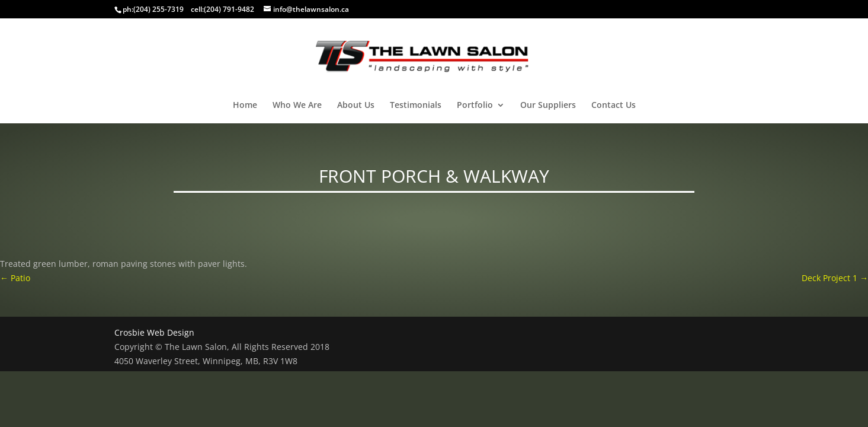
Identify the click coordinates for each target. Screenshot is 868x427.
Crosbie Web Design (154, 332)
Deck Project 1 (835, 278)
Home (245, 106)
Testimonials (416, 106)
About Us (356, 106)
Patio (15, 278)
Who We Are (297, 106)
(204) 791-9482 (229, 9)
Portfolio (475, 106)
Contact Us (614, 106)
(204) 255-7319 (158, 9)
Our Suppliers (548, 106)
